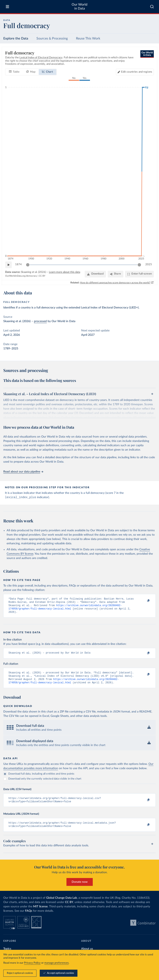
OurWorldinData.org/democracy (21, 276)
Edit (137, 72)
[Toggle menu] (7, 7)
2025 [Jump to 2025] (149, 264)
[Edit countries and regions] (135, 72)
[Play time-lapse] (8, 265)
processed (40, 321)
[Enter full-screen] (139, 274)
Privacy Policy (32, 963)
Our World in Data (79, 7)
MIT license (40, 913)
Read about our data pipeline (23, 472)
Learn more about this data (64, 272)
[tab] (14, 72)
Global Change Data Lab (62, 904)
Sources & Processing (52, 38)
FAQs (29, 917)
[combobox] (152, 7)
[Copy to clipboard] (144, 601)
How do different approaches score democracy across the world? (115, 282)
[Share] (116, 274)
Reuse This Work (88, 38)
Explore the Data (16, 38)
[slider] (28, 265)
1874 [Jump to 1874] (18, 264)
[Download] (95, 274)
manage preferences (57, 963)
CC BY (42, 276)
